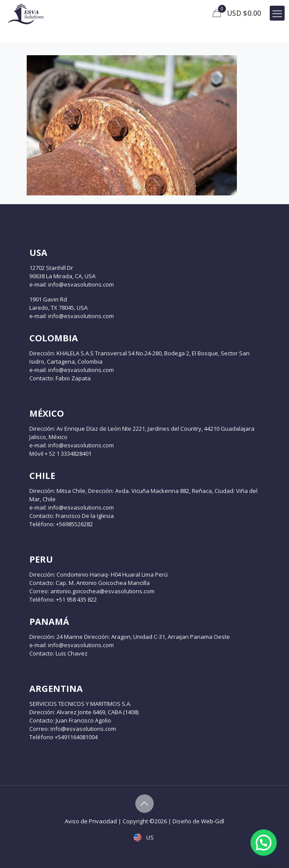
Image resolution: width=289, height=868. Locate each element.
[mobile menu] (277, 13)
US (144, 837)
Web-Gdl (213, 821)
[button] (264, 843)
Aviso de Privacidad (91, 821)
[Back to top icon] (144, 804)
